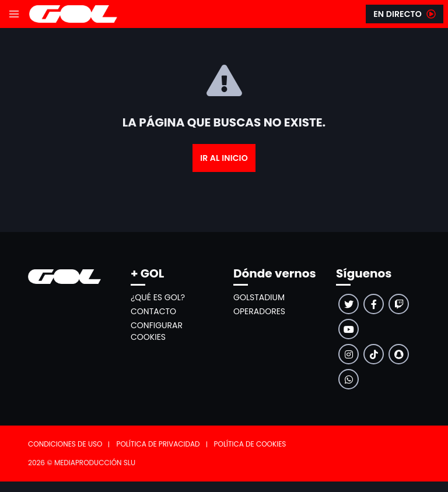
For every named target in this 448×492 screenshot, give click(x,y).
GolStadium (259, 297)
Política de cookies (250, 444)
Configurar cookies (157, 331)
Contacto (153, 311)
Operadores (259, 311)
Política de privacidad (158, 444)
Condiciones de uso (65, 444)
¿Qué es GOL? (158, 297)
